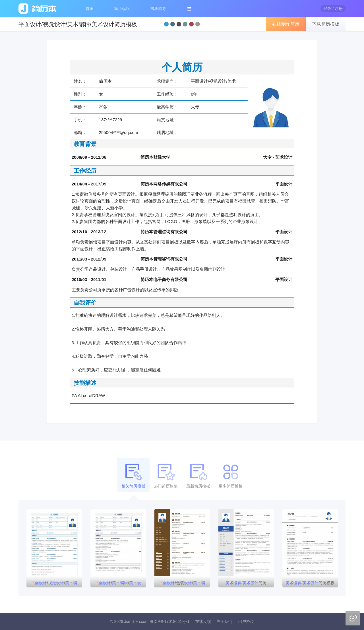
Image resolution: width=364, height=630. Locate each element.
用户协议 (246, 621)
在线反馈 (203, 621)
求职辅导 (158, 9)
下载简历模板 (326, 24)
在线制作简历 (286, 24)
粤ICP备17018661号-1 (169, 621)
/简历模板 (310, 583)
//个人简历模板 (118, 584)
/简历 (246, 583)
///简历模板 (54, 584)
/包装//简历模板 (182, 584)
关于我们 (224, 621)
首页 (90, 9)
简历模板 (122, 9)
